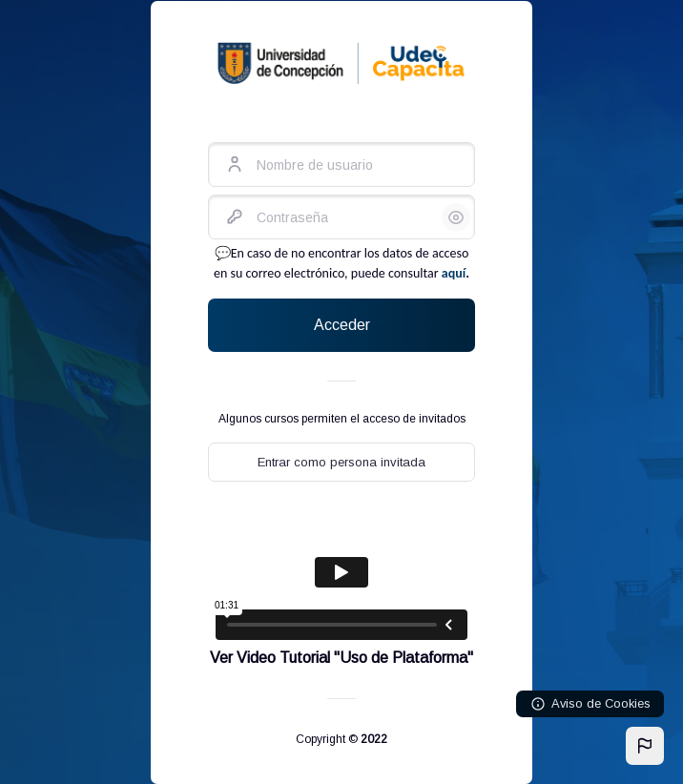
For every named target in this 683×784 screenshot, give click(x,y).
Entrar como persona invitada (341, 462)
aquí (454, 273)
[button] (645, 746)
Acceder (342, 325)
